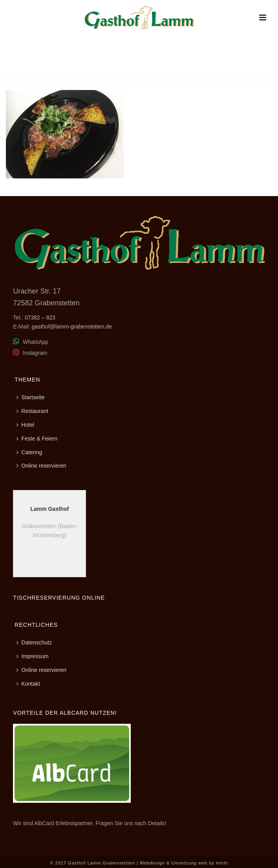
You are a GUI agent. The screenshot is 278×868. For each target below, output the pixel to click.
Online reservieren (41, 466)
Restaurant (195, 72)
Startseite (30, 397)
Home (167, 72)
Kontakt (28, 684)
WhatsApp (30, 342)
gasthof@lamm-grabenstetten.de (72, 327)
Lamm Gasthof (49, 509)
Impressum (32, 656)
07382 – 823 (40, 317)
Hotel (25, 425)
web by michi (213, 863)
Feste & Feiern (37, 439)
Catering (29, 452)
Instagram (30, 353)
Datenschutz (34, 642)
